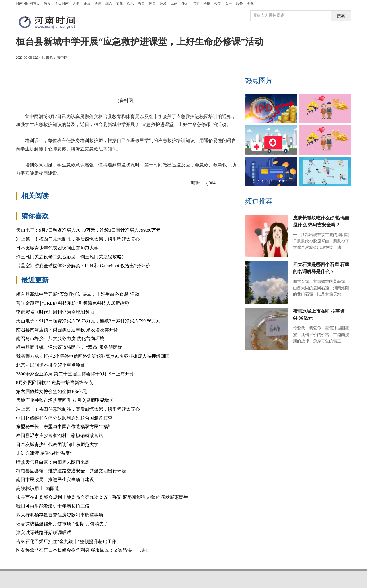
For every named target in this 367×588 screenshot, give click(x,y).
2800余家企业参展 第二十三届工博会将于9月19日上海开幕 (75, 374)
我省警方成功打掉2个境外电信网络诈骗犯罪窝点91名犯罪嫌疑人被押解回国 (93, 356)
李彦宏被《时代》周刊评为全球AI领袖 (55, 312)
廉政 (87, 3)
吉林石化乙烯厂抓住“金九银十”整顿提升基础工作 (66, 541)
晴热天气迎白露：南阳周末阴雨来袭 (53, 462)
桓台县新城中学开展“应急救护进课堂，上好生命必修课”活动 (78, 294)
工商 (174, 3)
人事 (76, 3)
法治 (98, 3)
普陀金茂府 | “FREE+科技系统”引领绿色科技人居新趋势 (73, 303)
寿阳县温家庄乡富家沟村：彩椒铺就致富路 (60, 435)
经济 (163, 3)
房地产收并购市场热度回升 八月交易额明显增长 (65, 400)
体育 (152, 3)
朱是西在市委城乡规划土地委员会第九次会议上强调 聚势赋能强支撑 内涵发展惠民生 (102, 497)
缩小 (337, 58)
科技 (207, 3)
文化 (120, 3)
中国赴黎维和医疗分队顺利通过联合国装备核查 (64, 418)
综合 (109, 3)
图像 (250, 3)
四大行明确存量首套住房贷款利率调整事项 (60, 515)
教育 (141, 3)
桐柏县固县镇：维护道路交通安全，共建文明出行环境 (71, 471)
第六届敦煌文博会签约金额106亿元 (52, 391)
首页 (28, 3)
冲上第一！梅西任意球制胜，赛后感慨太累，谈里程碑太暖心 (78, 239)
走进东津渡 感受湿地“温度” (44, 453)
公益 (218, 3)
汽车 (196, 3)
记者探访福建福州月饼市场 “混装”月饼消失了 (62, 524)
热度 (47, 3)
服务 (239, 3)
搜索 (341, 16)
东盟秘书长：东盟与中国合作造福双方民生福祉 (64, 427)
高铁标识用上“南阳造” (39, 488)
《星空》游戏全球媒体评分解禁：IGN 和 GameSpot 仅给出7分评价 (83, 266)
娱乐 (130, 3)
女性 (229, 3)
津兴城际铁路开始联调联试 (44, 533)
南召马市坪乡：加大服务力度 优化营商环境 (60, 338)
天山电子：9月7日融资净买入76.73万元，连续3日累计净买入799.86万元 (88, 230)
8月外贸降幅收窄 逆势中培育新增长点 (54, 383)
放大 (316, 58)
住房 (185, 3)
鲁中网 (62, 58)
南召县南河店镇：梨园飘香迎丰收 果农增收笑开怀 (67, 330)
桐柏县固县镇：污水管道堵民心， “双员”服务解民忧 (69, 347)
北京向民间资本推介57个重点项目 (50, 365)
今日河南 (62, 3)
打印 (296, 58)
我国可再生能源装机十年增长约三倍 (53, 506)
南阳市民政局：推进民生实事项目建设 (55, 480)
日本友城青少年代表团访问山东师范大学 (57, 248)
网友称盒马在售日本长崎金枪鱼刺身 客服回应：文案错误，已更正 (83, 550)
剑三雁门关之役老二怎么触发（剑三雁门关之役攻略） (71, 257)
